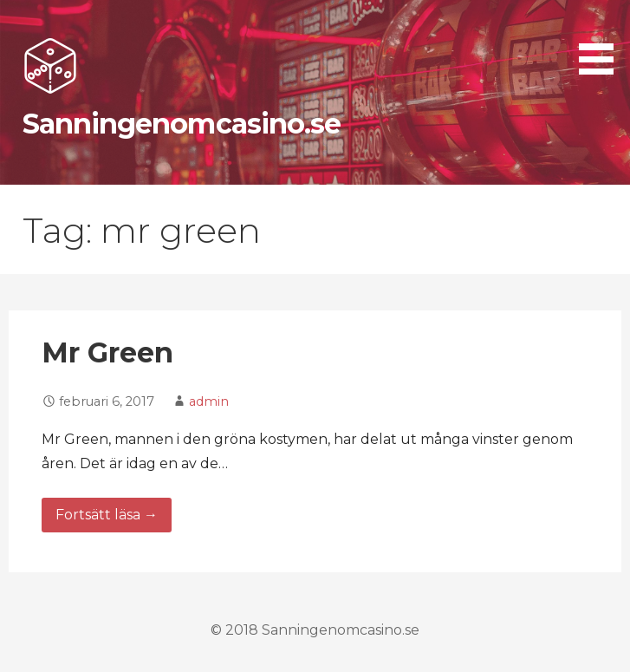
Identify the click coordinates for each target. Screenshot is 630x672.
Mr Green (107, 352)
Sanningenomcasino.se (182, 124)
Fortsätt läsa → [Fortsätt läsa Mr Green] (107, 515)
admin (209, 401)
